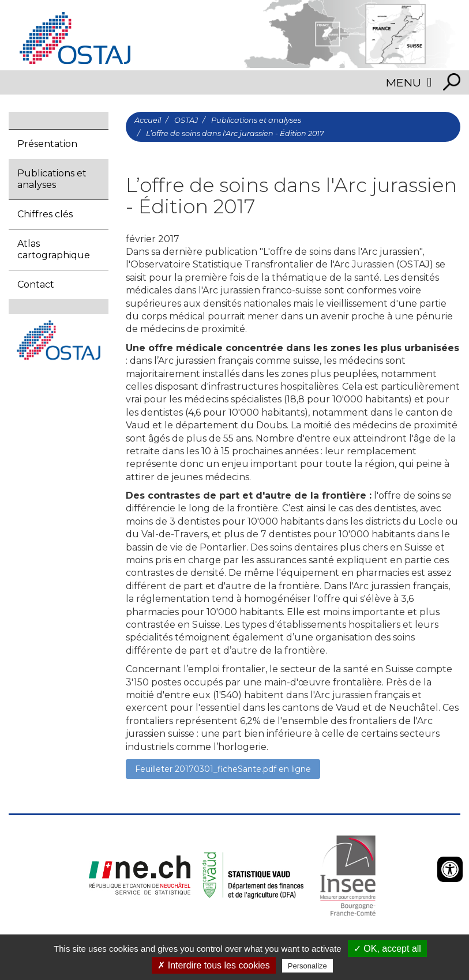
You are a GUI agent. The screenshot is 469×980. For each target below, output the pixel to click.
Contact (36, 284)
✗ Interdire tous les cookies (213, 965)
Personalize (307, 966)
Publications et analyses (52, 179)
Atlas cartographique (54, 249)
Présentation (47, 144)
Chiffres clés (45, 214)
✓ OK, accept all (387, 949)
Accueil (148, 120)
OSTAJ (186, 120)
